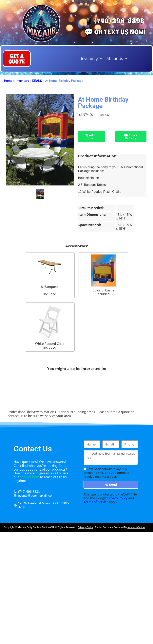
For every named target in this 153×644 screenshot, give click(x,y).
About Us (117, 59)
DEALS (37, 81)
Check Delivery (131, 137)
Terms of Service (96, 502)
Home (8, 81)
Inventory (92, 59)
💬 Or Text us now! (115, 32)
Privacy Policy (117, 498)
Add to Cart (81, 137)
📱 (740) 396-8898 (114, 21)
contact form (29, 477)
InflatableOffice (136, 527)
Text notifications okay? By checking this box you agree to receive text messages (107, 473)
